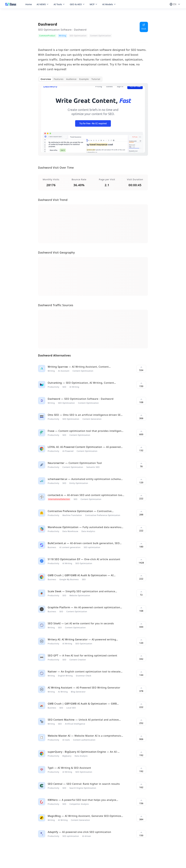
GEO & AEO (77, 4)
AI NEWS (43, 4)
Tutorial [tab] (96, 79)
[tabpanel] (93, 122)
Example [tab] (84, 79)
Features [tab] (59, 79)
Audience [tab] (71, 79)
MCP (94, 4)
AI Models (109, 4)
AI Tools (59, 4)
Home (29, 4)
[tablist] (70, 79)
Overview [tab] (46, 79)
